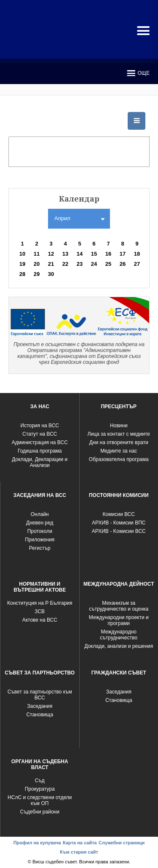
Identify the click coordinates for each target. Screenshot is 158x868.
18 (137, 254)
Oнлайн (40, 514)
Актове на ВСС (40, 620)
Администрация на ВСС (40, 442)
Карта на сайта (80, 843)
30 (51, 274)
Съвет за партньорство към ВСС (40, 695)
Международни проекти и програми (119, 620)
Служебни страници (122, 843)
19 (22, 264)
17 (123, 254)
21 (51, 264)
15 (94, 254)
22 (65, 264)
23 (80, 264)
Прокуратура (40, 789)
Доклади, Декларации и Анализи (40, 462)
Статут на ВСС (40, 434)
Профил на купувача (37, 843)
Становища (40, 715)
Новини (119, 426)
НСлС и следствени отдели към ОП (40, 800)
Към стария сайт (79, 852)
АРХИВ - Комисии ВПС (119, 523)
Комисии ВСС (119, 514)
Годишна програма (40, 451)
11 (37, 254)
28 (22, 274)
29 (37, 274)
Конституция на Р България (40, 603)
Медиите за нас (119, 451)
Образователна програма (119, 459)
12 (51, 254)
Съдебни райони (40, 812)
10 (22, 254)
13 (65, 254)
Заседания (40, 706)
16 (108, 254)
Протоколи (40, 531)
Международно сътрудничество (119, 635)
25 (108, 264)
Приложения (40, 540)
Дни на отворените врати (119, 442)
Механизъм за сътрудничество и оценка (119, 606)
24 (94, 264)
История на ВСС (40, 426)
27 (137, 264)
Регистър (40, 548)
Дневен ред (40, 523)
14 (80, 254)
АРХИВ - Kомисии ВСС (119, 531)
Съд (40, 781)
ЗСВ (40, 611)
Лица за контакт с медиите (119, 434)
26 (123, 264)
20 (37, 264)
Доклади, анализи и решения (119, 646)
